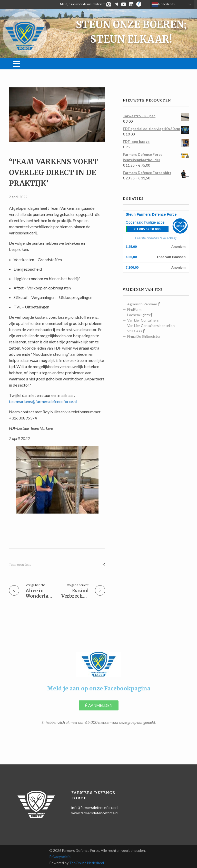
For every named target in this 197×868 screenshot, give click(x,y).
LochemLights (140, 315)
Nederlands (163, 4)
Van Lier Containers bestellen (151, 326)
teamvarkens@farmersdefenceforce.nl (43, 401)
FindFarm (134, 309)
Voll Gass (136, 331)
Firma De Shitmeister (144, 336)
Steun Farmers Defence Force (151, 214)
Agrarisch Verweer (144, 304)
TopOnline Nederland (87, 863)
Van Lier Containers (143, 320)
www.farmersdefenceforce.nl (95, 813)
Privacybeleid (60, 857)
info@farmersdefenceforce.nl (95, 807)
